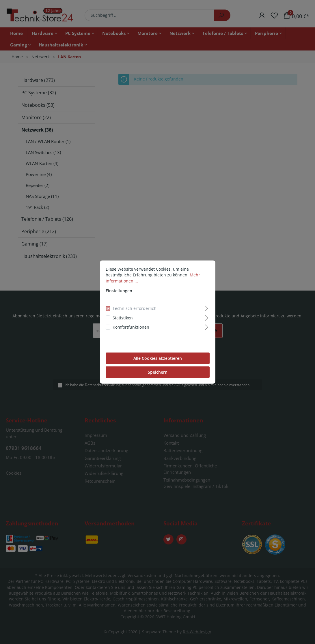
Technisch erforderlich (135, 308)
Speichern (158, 372)
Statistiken (123, 318)
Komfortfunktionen (131, 327)
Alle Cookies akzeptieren (158, 358)
